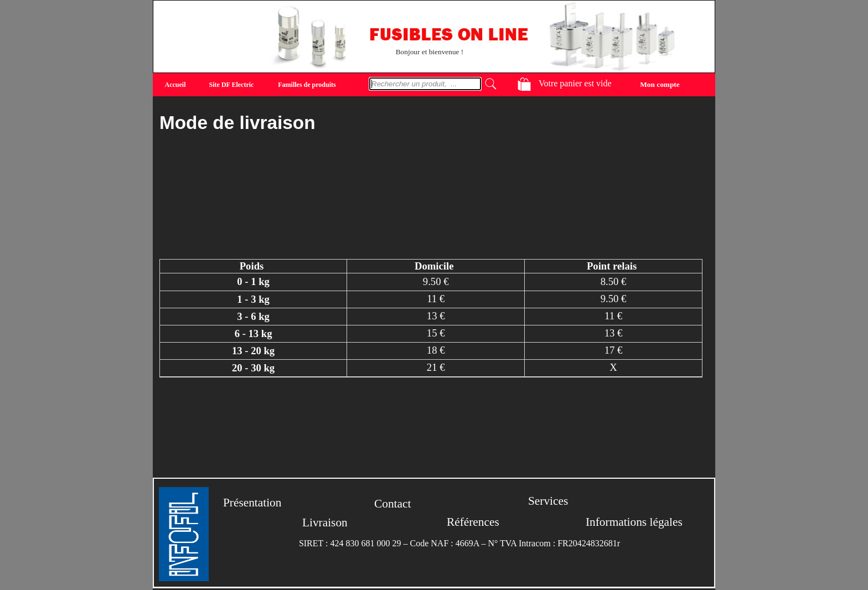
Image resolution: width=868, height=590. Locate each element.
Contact (392, 504)
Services (548, 501)
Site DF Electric (232, 85)
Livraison (325, 522)
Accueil (175, 85)
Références (473, 522)
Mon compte (660, 84)
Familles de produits (307, 85)
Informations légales (634, 522)
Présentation (252, 503)
